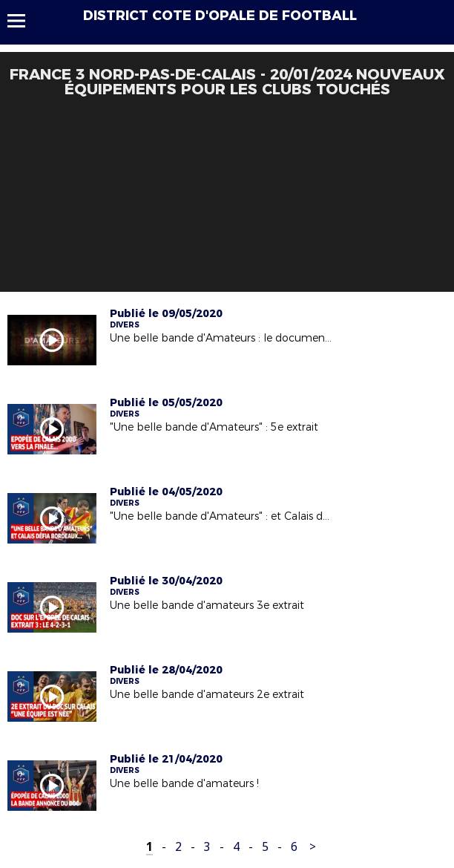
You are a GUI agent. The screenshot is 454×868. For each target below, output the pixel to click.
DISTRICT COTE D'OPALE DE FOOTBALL (220, 16)
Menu (23, 21)
